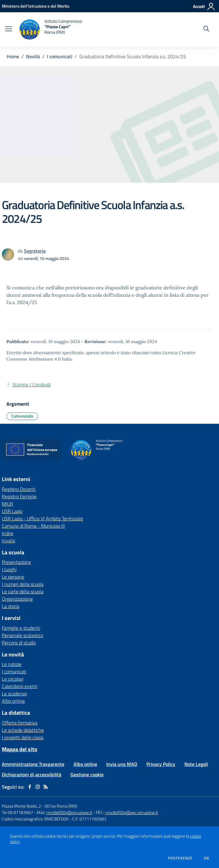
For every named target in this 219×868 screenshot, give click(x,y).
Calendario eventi (20, 686)
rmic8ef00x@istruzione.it (69, 812)
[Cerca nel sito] (206, 29)
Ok (207, 858)
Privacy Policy (161, 764)
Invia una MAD (122, 764)
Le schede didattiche (23, 730)
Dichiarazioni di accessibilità (32, 774)
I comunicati (60, 56)
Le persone (13, 577)
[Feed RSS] (46, 787)
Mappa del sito (20, 749)
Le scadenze (14, 694)
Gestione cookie (87, 774)
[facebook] (30, 787)
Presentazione (16, 562)
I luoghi (9, 569)
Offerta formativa (20, 723)
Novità (33, 56)
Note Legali (196, 764)
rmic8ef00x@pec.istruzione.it (132, 812)
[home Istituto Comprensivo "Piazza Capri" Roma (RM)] (50, 29)
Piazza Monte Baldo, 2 (21, 806)
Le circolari (13, 679)
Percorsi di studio (19, 643)
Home (13, 56)
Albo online (13, 701)
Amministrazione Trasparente (33, 764)
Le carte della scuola (23, 591)
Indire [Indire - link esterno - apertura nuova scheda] (8, 533)
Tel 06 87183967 (18, 812)
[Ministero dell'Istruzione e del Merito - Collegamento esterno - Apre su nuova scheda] (36, 6)
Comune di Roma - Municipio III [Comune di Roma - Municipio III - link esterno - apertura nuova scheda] (33, 526)
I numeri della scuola (23, 584)
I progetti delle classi (23, 737)
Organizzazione (17, 599)
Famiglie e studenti (21, 628)
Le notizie (12, 664)
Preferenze (180, 858)
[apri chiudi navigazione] (9, 29)
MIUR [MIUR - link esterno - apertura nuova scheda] (8, 504)
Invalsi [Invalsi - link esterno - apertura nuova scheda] (8, 541)
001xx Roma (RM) (61, 806)
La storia (11, 606)
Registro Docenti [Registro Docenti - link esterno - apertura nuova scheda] (19, 489)
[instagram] (38, 787)
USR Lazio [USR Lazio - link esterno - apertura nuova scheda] (12, 511)
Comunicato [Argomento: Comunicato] (22, 416)
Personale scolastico (23, 635)
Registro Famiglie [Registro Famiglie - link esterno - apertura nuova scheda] (19, 496)
